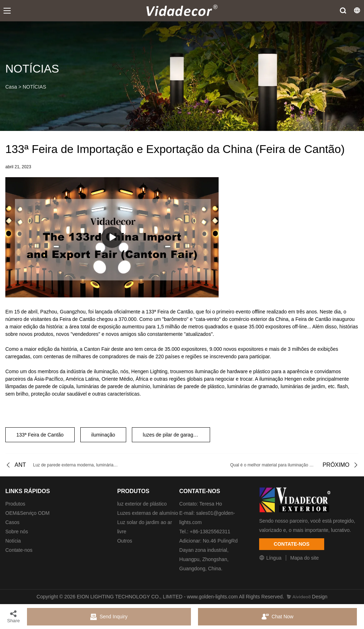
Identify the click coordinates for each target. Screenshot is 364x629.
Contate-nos (19, 550)
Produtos (15, 504)
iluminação (103, 435)
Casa (11, 87)
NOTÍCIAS (34, 87)
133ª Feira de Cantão (40, 435)
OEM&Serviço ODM (27, 513)
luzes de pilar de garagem (172, 435)
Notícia (13, 541)
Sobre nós (17, 532)
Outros (125, 541)
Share (14, 616)
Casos (12, 522)
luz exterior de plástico (142, 504)
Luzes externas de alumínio (148, 513)
